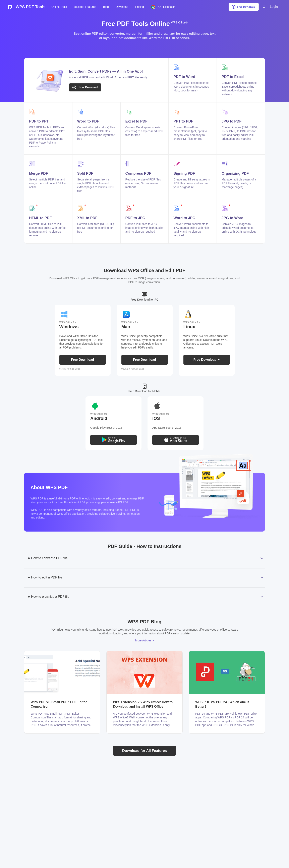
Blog (106, 7)
